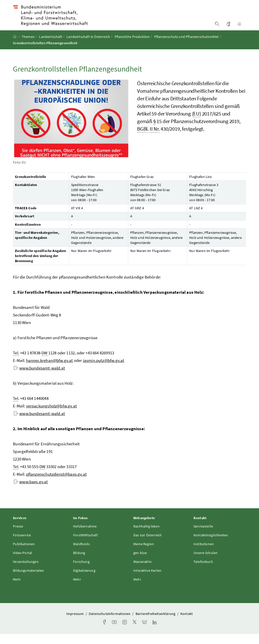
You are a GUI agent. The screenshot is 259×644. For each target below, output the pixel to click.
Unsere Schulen (206, 563)
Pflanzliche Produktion (132, 47)
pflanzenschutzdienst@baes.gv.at (56, 484)
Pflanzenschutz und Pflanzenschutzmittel (187, 47)
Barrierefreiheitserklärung (156, 624)
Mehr (17, 589)
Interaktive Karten (147, 581)
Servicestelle (203, 536)
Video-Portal (23, 563)
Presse (18, 536)
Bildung (79, 563)
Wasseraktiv (143, 572)
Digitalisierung (84, 581)
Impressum (75, 624)
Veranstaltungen (26, 572)
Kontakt (187, 624)
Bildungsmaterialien (28, 581)
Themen (28, 47)
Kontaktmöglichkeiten (211, 545)
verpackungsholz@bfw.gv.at (51, 416)
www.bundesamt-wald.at (39, 378)
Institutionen (204, 554)
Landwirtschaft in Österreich (88, 47)
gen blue (140, 563)
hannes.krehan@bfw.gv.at (50, 371)
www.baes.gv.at (31, 492)
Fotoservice (22, 545)
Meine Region (144, 554)
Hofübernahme (85, 536)
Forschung (81, 572)
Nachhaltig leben (146, 536)
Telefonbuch (203, 572)
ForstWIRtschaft (85, 545)
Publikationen (24, 554)
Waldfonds (81, 554)
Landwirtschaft (50, 47)
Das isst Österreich (147, 545)
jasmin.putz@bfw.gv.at (104, 371)
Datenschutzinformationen (110, 624)
